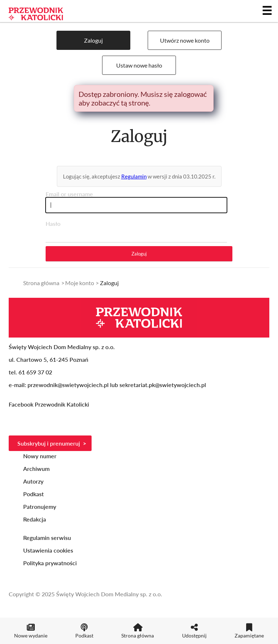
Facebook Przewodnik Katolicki (50, 404)
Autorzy (33, 481)
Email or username (69, 194)
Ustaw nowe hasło (139, 65)
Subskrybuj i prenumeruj (49, 443)
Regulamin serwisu (47, 538)
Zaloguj (93, 40)
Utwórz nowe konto (185, 40)
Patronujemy (40, 506)
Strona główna (41, 283)
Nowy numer (40, 456)
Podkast (33, 494)
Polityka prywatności (50, 563)
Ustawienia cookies (48, 550)
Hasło (53, 224)
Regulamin (134, 176)
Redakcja (35, 519)
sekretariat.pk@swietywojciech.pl (163, 385)
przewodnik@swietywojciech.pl (68, 385)
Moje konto (80, 283)
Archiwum (36, 469)
